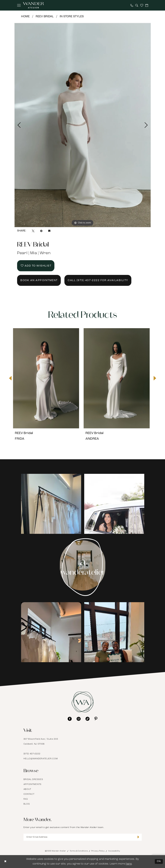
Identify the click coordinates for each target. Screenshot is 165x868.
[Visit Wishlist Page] (142, 5)
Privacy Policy (98, 851)
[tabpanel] (83, 125)
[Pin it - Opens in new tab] (41, 231)
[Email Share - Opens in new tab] (49, 231)
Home (25, 17)
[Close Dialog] (5, 862)
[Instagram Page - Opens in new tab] (82, 567)
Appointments (32, 784)
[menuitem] (19, 5)
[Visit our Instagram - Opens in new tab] (79, 719)
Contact (29, 794)
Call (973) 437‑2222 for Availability (98, 280)
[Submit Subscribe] (138, 837)
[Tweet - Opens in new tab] (33, 231)
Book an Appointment (39, 280)
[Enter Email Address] (83, 837)
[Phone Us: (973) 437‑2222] (132, 5)
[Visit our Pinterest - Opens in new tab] (96, 719)
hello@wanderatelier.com (41, 759)
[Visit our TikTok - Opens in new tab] (88, 719)
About (27, 789)
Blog (27, 804)
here (129, 864)
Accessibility (114, 851)
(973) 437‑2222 (32, 754)
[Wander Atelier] (33, 5)
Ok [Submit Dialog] (159, 862)
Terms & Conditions (79, 851)
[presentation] (47, 378)
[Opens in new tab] (51, 504)
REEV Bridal (45, 17)
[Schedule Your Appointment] (147, 5)
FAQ (26, 799)
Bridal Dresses (33, 779)
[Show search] (137, 5)
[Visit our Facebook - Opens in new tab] (70, 719)
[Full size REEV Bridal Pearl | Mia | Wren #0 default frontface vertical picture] (83, 125)
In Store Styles (72, 17)
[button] (19, 5)
